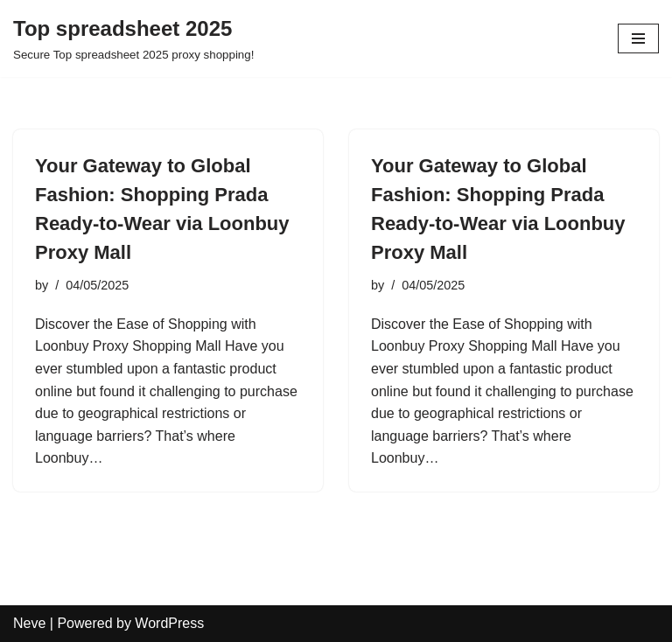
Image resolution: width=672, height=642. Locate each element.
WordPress (169, 623)
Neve (29, 623)
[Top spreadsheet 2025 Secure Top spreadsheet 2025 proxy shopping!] (133, 38)
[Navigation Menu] (638, 38)
